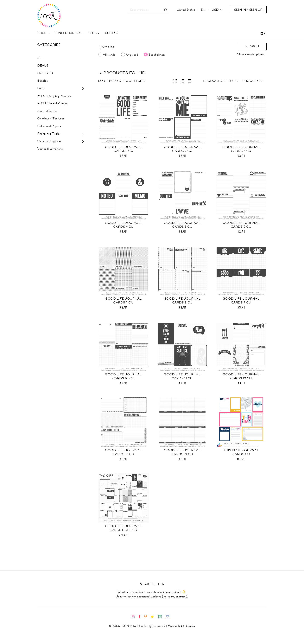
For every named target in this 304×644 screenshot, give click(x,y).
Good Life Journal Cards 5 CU (182, 225)
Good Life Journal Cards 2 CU (182, 149)
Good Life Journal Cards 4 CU (123, 225)
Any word (132, 54)
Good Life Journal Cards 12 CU (241, 376)
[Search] (166, 47)
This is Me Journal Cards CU (241, 452)
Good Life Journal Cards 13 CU (123, 452)
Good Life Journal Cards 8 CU (182, 301)
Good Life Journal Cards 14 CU (182, 452)
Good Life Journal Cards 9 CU (241, 301)
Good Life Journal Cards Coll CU (123, 528)
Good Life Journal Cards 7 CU (123, 301)
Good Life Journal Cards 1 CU (123, 149)
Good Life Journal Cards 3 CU (241, 149)
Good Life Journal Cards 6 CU (241, 225)
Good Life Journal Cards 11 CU (182, 376)
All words (109, 54)
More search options (250, 54)
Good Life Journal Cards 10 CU (123, 376)
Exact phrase (157, 54)
